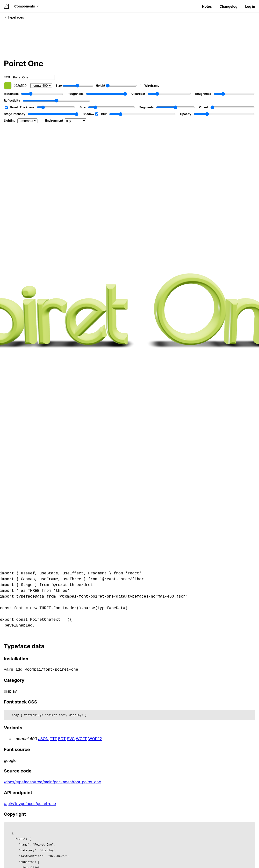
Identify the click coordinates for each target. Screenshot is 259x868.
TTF (53, 739)
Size (75, 86)
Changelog (228, 6)
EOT (62, 739)
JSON (43, 739)
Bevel (11, 107)
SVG (71, 739)
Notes (207, 6)
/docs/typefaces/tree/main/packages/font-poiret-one (52, 782)
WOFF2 (95, 739)
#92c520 (15, 86)
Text (29, 77)
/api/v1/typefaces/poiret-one (30, 804)
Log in (250, 6)
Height (116, 86)
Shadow (91, 114)
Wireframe (150, 86)
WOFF (82, 739)
